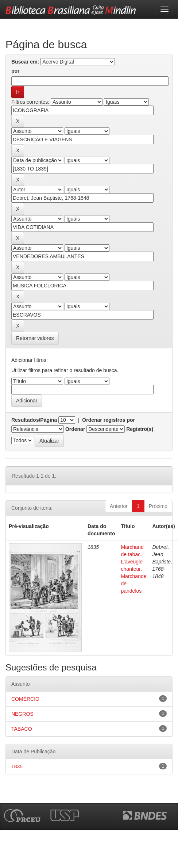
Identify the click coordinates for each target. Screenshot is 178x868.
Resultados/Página (34, 420)
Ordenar (75, 429)
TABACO (22, 729)
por (16, 71)
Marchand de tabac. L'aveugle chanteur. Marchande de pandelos (133, 569)
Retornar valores (35, 338)
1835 (17, 766)
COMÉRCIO (25, 699)
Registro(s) (140, 429)
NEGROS (22, 714)
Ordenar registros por (109, 420)
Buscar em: (25, 62)
